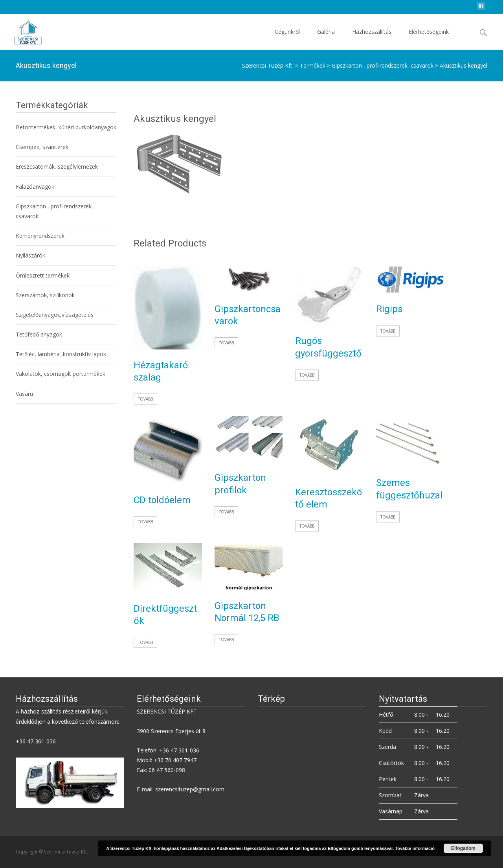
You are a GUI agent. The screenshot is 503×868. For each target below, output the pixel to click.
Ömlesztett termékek (43, 275)
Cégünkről (287, 39)
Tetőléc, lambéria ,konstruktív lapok (61, 354)
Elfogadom (463, 848)
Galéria (326, 39)
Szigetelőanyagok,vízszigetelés (55, 315)
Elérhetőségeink (429, 39)
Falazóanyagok (35, 187)
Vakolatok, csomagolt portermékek (61, 374)
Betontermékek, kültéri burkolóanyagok (66, 127)
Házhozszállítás (372, 39)
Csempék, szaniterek (42, 147)
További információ (415, 848)
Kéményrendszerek (40, 236)
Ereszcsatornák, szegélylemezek (57, 166)
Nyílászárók (30, 255)
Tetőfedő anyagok (39, 334)
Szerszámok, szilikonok (45, 295)
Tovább (145, 399)
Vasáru (24, 394)
